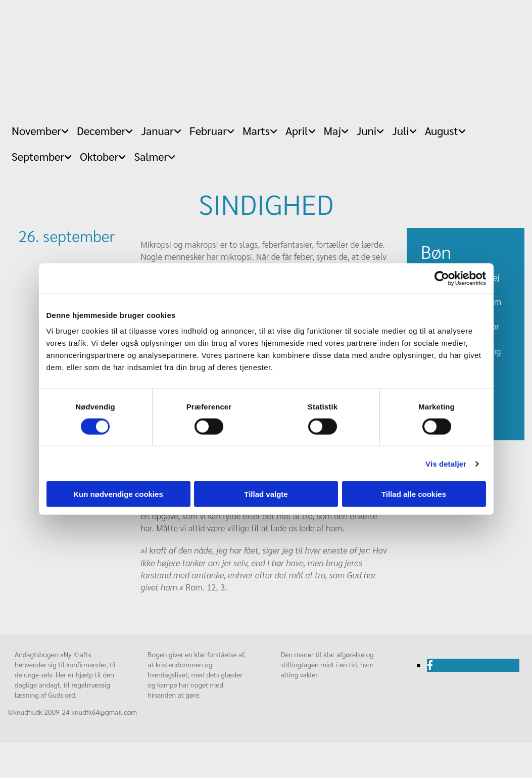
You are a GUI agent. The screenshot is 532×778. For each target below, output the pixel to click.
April (297, 130)
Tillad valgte (266, 494)
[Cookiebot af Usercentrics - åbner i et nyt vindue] (442, 278)
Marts (256, 130)
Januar (157, 130)
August (442, 130)
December (101, 130)
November (36, 130)
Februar (208, 130)
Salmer (151, 156)
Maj (332, 130)
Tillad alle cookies (414, 494)
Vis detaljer (446, 463)
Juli (401, 130)
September (38, 156)
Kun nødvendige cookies (118, 494)
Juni (367, 130)
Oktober (99, 156)
